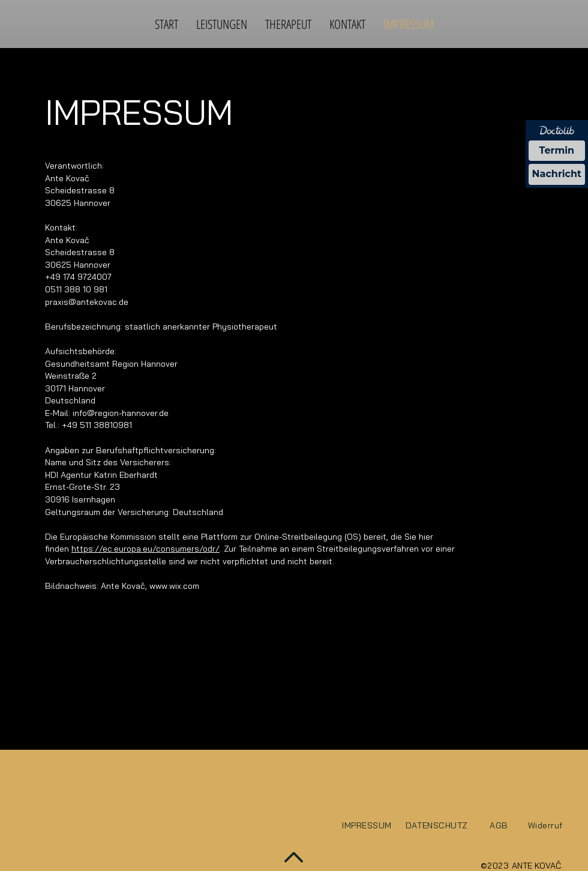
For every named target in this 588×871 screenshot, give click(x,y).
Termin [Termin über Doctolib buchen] (557, 150)
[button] (222, 24)
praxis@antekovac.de (87, 302)
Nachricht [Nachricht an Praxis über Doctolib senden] (557, 174)
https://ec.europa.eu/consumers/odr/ (145, 549)
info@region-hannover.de (121, 413)
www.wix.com (174, 586)
